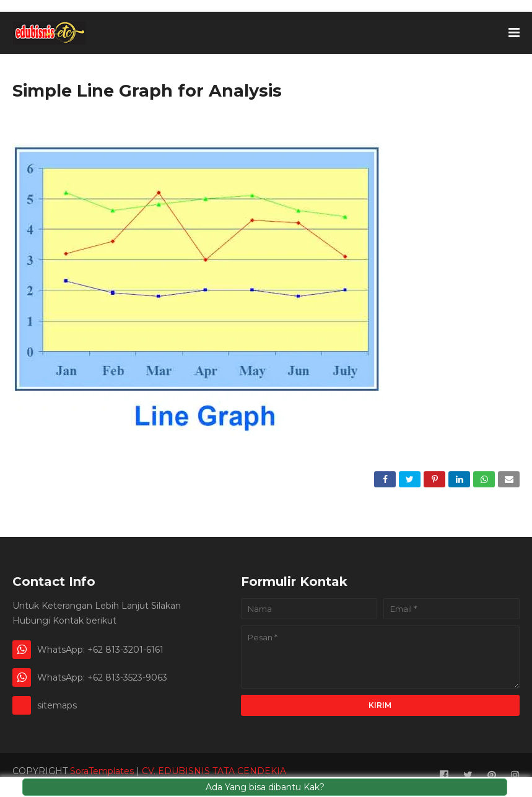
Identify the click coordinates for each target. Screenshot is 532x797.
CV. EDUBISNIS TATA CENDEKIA (214, 771)
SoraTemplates (102, 771)
